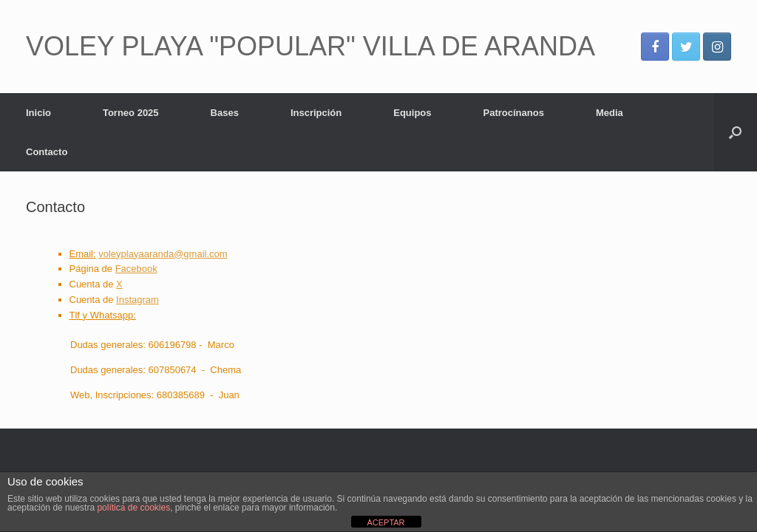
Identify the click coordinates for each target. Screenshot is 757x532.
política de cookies (133, 508)
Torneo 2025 (131, 113)
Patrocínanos (514, 113)
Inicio (38, 113)
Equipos (412, 113)
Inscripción (316, 113)
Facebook (136, 269)
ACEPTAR (386, 522)
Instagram (138, 300)
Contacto (47, 152)
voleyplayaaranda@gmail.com (163, 254)
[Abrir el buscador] (735, 132)
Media (610, 113)
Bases (225, 113)
